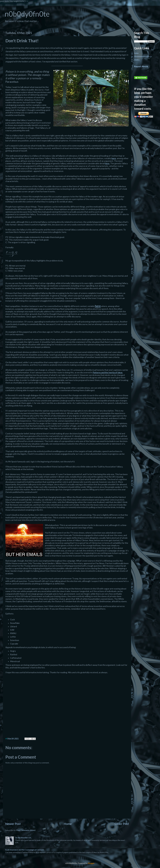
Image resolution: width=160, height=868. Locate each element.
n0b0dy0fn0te (27, 14)
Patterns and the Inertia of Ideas (108, 372)
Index (136, 53)
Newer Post (13, 824)
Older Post (122, 824)
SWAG (137, 60)
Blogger (91, 863)
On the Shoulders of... (23, 838)
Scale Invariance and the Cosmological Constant (25, 850)
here (114, 158)
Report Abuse (141, 66)
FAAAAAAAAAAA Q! (143, 56)
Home (68, 824)
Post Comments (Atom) (26, 830)
